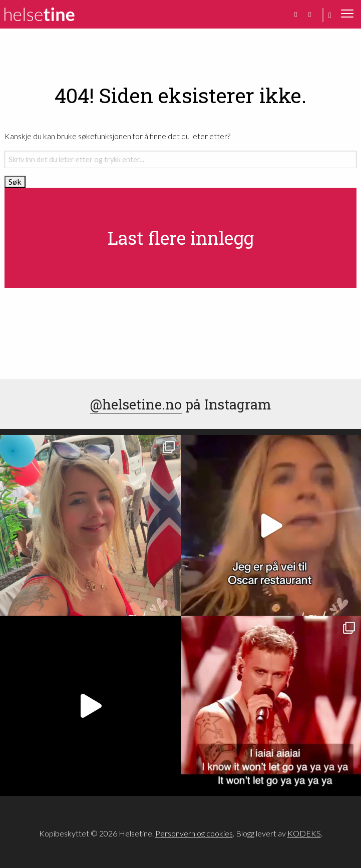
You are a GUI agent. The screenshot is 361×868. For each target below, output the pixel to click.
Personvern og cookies (194, 833)
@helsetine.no (136, 404)
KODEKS (304, 833)
